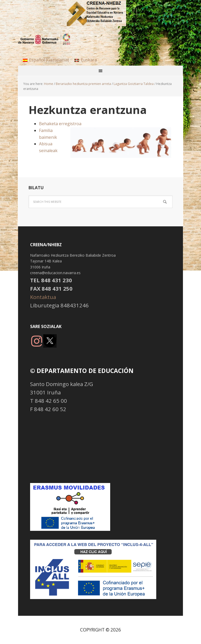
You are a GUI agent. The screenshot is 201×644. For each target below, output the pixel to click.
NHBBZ (100, 13)
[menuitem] (46, 60)
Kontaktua (43, 297)
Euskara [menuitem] (89, 60)
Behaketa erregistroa (60, 124)
